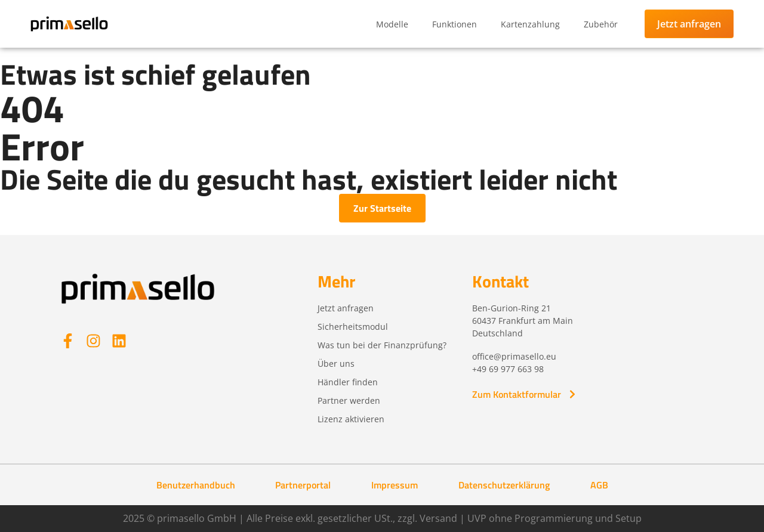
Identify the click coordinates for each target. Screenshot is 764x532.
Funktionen (455, 24)
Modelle (392, 24)
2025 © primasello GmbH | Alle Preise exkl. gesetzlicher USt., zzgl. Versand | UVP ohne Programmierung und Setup (382, 518)
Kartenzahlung (530, 24)
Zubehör (601, 24)
